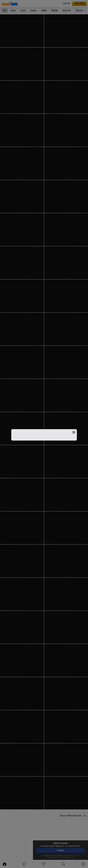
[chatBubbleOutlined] (24, 864)
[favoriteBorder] (44, 864)
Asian (34, 11)
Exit (73, 857)
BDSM (55, 11)
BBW (44, 11)
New (13, 11)
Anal (23, 11)
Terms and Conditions (63, 857)
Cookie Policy (68, 855)
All (5, 11)
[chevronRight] (85, 11)
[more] (83, 864)
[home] (5, 864)
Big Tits (67, 11)
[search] (63, 864)
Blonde (79, 11)
